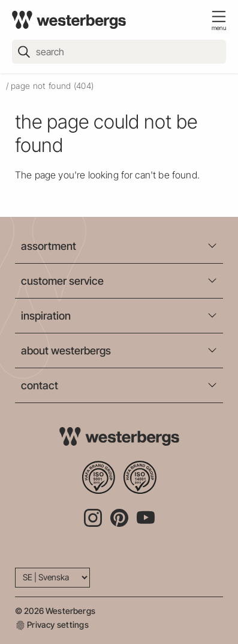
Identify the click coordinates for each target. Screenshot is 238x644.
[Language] (52, 578)
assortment (49, 246)
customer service (62, 281)
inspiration (46, 316)
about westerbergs (66, 351)
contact (40, 385)
